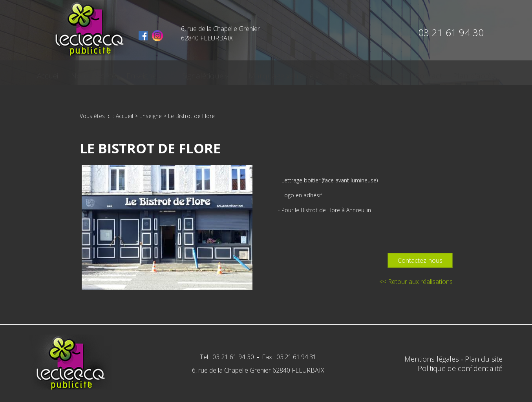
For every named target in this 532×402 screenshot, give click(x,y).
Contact (405, 73)
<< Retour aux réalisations (416, 282)
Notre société (117, 73)
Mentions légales (433, 359)
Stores (332, 73)
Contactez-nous (420, 260)
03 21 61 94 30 (451, 32)
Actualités (367, 73)
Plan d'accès (448, 73)
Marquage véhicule (276, 73)
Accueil (75, 73)
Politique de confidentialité (460, 368)
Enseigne (162, 73)
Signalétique (211, 73)
